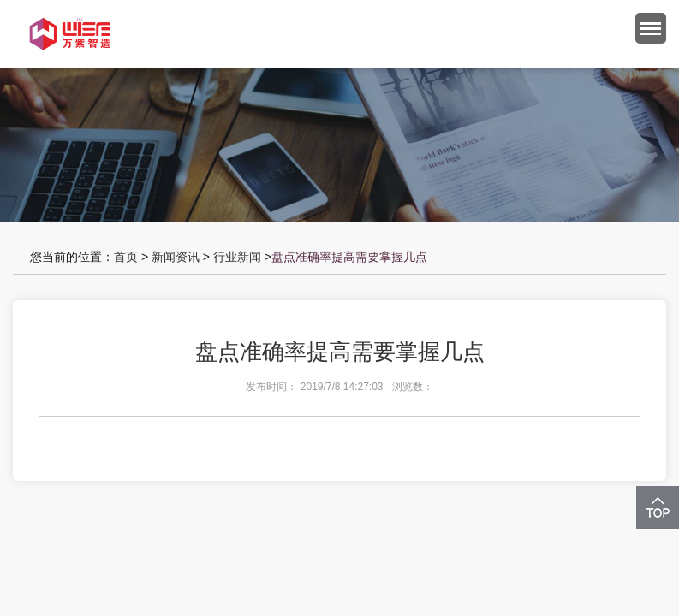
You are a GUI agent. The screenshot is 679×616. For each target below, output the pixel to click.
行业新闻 (237, 257)
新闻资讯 (176, 257)
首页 (126, 257)
